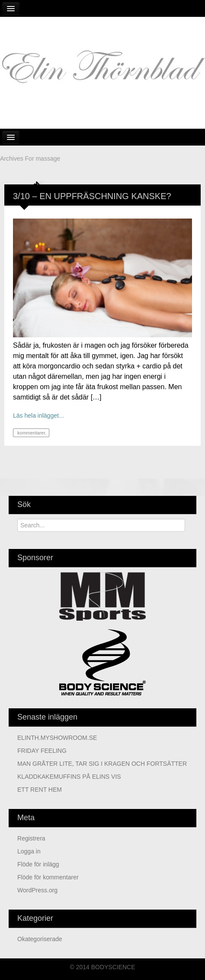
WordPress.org (37, 890)
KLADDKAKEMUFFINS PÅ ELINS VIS (69, 777)
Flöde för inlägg (38, 864)
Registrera (31, 838)
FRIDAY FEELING (42, 751)
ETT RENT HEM (40, 790)
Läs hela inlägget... (38, 415)
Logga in (29, 851)
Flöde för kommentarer (48, 877)
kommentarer (30, 433)
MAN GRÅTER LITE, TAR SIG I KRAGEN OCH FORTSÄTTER (102, 764)
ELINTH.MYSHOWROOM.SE (57, 738)
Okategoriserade (40, 939)
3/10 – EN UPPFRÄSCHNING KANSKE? (92, 196)
